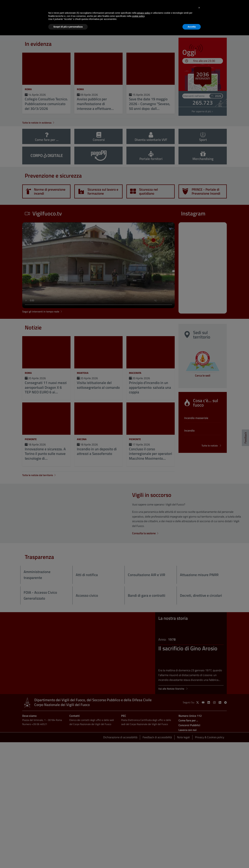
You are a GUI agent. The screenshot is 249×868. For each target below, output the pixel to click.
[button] (199, 8)
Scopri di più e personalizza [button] (68, 27)
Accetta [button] (192, 27)
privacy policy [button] (144, 13)
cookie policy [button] (138, 16)
